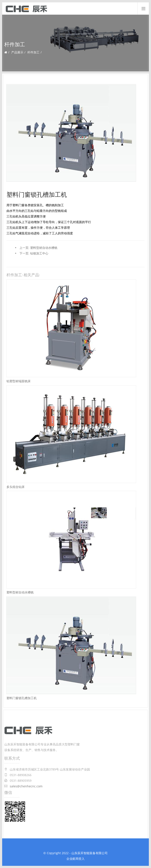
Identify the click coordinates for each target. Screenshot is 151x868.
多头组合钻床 (16, 487)
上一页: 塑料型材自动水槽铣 (38, 248)
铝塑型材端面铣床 (19, 381)
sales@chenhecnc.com (26, 786)
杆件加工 (33, 52)
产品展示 (17, 52)
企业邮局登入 (75, 859)
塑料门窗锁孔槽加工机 (22, 698)
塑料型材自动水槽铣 (20, 592)
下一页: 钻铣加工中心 (34, 253)
